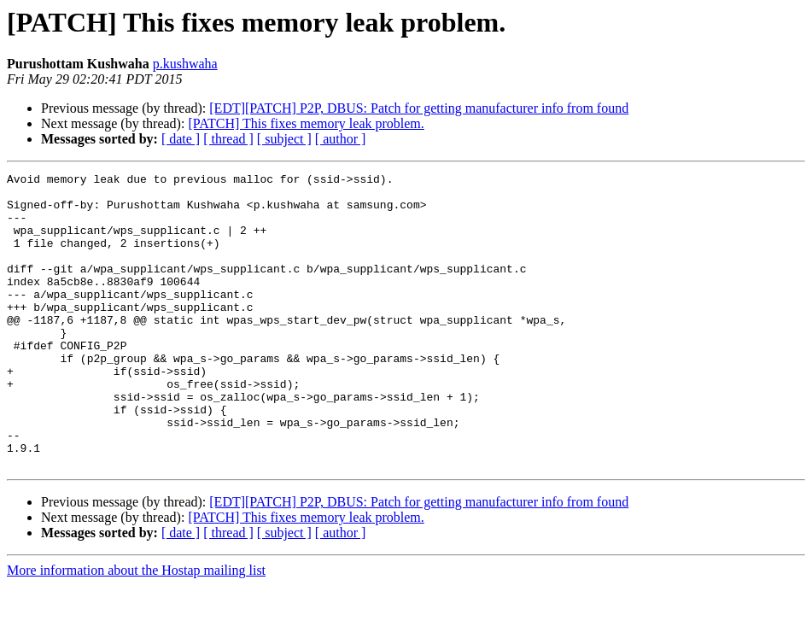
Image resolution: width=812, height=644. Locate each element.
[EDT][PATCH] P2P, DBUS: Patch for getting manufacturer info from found (419, 108)
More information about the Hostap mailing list (136, 629)
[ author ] (341, 139)
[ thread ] (228, 139)
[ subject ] (284, 139)
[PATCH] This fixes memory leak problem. (306, 123)
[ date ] (181, 139)
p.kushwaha (185, 64)
